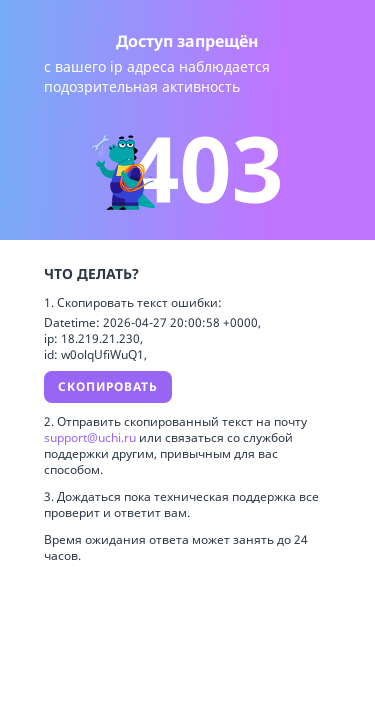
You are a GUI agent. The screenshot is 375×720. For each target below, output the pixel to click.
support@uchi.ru (91, 437)
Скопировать (108, 386)
